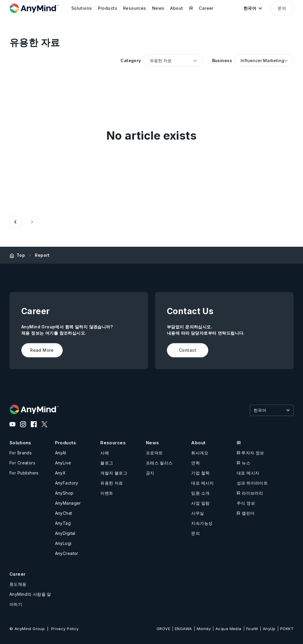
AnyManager (68, 503)
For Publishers (24, 473)
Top (21, 255)
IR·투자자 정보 (250, 453)
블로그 (107, 463)
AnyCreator (67, 553)
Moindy (204, 629)
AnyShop (64, 493)
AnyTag (63, 523)
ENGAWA (183, 629)
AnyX (61, 473)
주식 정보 (246, 503)
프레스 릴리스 (159, 463)
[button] (253, 8)
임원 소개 (200, 493)
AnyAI (61, 453)
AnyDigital (65, 533)
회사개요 (200, 453)
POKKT (287, 629)
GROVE (163, 629)
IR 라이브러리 (250, 493)
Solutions (20, 443)
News (153, 443)
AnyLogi (63, 543)
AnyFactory (67, 483)
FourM (252, 629)
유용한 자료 (112, 483)
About (198, 443)
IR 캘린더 (246, 513)
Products (66, 443)
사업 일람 (200, 503)
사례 (105, 453)
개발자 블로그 (114, 473)
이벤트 (107, 493)
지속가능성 (202, 523)
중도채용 (18, 584)
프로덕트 (154, 453)
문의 (282, 8)
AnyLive (63, 463)
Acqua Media (228, 629)
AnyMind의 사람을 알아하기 (30, 599)
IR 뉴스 (244, 463)
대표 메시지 (203, 483)
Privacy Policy (65, 629)
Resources (113, 443)
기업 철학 (200, 473)
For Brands (21, 453)
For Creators (22, 463)
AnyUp (269, 629)
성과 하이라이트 (252, 483)
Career (18, 574)
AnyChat (64, 513)
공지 (150, 473)
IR (239, 443)
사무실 (198, 513)
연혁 (195, 463)
